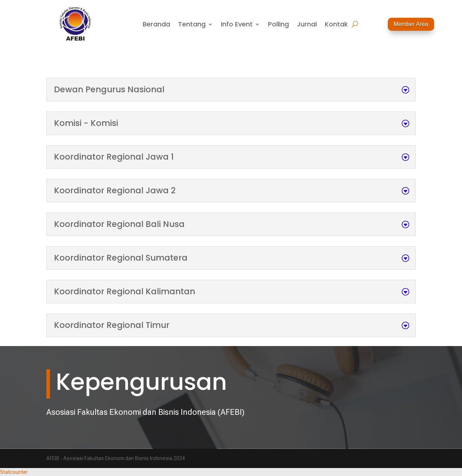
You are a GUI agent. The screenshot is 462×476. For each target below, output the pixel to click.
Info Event (237, 25)
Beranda (156, 25)
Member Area (411, 24)
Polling (278, 25)
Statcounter (14, 472)
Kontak (336, 25)
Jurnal (307, 25)
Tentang (192, 25)
